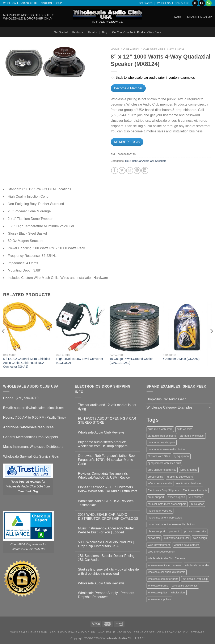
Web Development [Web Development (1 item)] (159, 545)
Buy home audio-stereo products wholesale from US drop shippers (103, 444)
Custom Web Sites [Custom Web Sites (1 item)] (159, 456)
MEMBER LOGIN (127, 142)
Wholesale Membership (29, 632)
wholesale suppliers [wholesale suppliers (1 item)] (160, 599)
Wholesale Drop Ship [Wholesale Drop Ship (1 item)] (195, 579)
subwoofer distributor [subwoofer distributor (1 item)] (177, 538)
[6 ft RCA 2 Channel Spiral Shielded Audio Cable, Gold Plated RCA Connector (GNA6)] (28, 327)
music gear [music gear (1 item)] (197, 504)
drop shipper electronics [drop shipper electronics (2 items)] (162, 470)
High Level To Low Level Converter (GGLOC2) (80, 361)
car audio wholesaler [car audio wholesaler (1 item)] (192, 436)
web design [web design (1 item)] (200, 538)
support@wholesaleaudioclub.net (39, 408)
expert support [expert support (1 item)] (177, 497)
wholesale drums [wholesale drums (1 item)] (158, 586)
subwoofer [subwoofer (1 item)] (154, 538)
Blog (105, 32)
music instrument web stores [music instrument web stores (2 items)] (165, 518)
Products (78, 32)
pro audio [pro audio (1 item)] (175, 531)
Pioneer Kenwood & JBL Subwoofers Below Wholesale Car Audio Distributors (108, 489)
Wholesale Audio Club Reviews (101, 432)
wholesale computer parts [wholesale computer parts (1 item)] (163, 579)
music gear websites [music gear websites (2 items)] (160, 511)
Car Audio (131, 49)
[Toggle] (210, 408)
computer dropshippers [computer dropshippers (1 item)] (162, 442)
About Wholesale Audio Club (72, 632)
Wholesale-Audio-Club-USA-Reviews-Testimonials (106, 503)
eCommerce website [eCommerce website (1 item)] (160, 483)
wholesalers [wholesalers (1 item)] (178, 592)
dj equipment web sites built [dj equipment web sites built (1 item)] (164, 463)
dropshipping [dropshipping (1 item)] (155, 477)
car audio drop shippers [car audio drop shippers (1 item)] (162, 436)
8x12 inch (177, 49)
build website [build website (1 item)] (184, 429)
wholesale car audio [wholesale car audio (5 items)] (197, 565)
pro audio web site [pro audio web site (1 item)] (195, 531)
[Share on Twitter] (122, 170)
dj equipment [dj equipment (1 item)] (182, 456)
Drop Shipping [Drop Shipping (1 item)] (189, 470)
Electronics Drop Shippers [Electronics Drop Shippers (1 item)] (163, 490)
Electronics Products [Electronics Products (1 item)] (195, 490)
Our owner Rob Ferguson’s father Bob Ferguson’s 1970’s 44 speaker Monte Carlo (106, 460)
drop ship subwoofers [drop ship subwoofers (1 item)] (180, 477)
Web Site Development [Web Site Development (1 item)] (162, 552)
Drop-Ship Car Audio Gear (166, 399)
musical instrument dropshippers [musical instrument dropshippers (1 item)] (167, 504)
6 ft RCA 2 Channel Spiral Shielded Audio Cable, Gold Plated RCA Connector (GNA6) (27, 363)
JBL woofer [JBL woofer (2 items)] (196, 497)
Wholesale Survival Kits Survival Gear (31, 457)
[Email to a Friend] (130, 170)
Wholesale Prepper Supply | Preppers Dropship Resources (106, 595)
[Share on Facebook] (115, 170)
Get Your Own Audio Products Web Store (137, 32)
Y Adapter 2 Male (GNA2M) (181, 359)
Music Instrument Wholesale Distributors (33, 447)
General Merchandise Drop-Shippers (31, 437)
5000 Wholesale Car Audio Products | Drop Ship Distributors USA (106, 544)
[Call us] (209, 3)
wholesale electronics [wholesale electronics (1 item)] (185, 586)
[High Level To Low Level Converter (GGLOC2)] (81, 327)
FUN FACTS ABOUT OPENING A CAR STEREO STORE (107, 421)
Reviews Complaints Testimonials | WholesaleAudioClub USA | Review (104, 475)
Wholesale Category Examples (170, 407)
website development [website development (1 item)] (186, 545)
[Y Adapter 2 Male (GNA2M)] (187, 327)
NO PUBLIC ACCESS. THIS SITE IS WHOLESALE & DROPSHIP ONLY (29, 17)
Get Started (146, 3)
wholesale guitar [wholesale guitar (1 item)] (157, 592)
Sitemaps (198, 632)
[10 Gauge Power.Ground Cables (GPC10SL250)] (134, 327)
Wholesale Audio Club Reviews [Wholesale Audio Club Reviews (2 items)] (166, 558)
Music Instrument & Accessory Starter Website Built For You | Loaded (106, 530)
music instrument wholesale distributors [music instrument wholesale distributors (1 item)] (171, 524)
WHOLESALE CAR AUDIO (173, 3)
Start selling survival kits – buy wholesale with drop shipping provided (108, 571)
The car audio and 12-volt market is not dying (107, 407)
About (92, 32)
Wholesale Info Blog (114, 632)
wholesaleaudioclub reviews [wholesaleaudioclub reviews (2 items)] (165, 565)
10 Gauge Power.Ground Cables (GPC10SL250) (131, 361)
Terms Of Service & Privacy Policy (161, 632)
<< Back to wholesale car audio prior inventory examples (153, 78)
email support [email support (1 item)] (156, 497)
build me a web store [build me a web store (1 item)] (160, 429)
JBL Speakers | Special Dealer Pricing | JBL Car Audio (107, 558)
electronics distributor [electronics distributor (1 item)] (189, 483)
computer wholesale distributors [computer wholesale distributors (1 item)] (167, 449)
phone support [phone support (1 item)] (156, 531)
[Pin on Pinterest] (137, 170)
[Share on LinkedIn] (145, 170)
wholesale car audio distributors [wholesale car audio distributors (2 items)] (167, 572)
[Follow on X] (195, 3)
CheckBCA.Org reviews (26, 544)
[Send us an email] (202, 3)
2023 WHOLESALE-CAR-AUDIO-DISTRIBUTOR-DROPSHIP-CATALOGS (108, 517)
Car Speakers (154, 49)
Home (115, 49)
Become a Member (128, 88)
